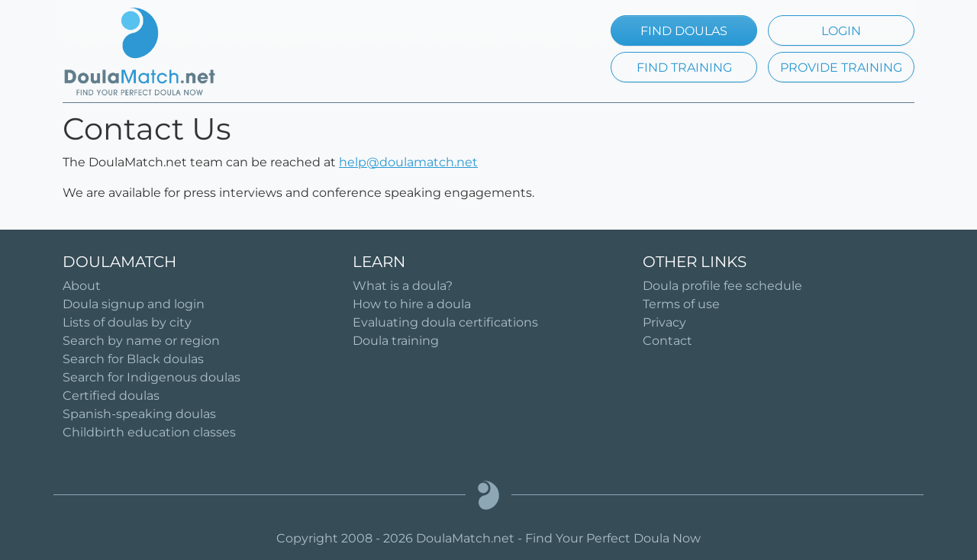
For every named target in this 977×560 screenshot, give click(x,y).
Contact (667, 341)
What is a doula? (403, 286)
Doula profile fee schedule (722, 286)
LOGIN (841, 31)
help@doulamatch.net (408, 162)
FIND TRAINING (684, 68)
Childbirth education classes (149, 432)
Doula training (396, 341)
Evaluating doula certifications (445, 322)
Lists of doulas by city (127, 322)
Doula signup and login (134, 304)
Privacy (664, 322)
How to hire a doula (412, 304)
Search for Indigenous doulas (152, 377)
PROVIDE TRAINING (841, 68)
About (82, 286)
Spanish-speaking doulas (139, 414)
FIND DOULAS (684, 31)
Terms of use (681, 304)
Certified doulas (111, 396)
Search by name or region (141, 341)
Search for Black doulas (133, 359)
